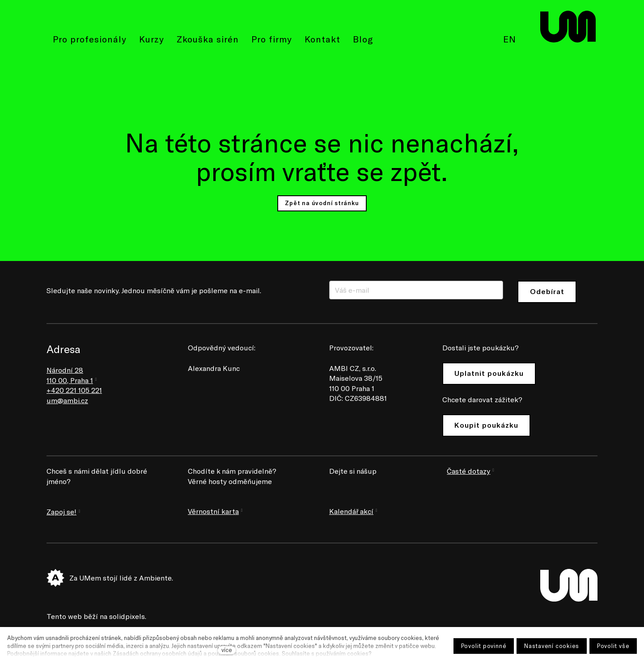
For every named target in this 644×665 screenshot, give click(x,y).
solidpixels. (128, 616)
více (227, 650)
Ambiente (155, 578)
